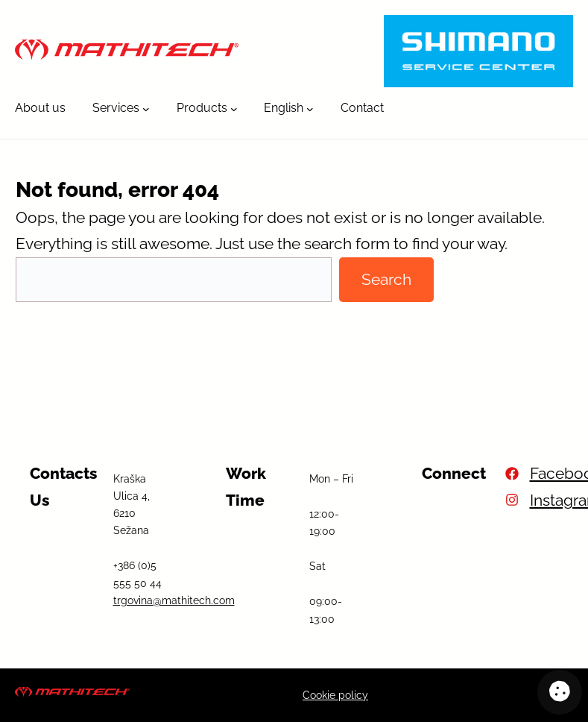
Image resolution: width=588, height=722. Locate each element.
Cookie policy (335, 695)
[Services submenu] (146, 108)
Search (386, 279)
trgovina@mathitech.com (174, 600)
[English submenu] (310, 108)
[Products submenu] (234, 108)
